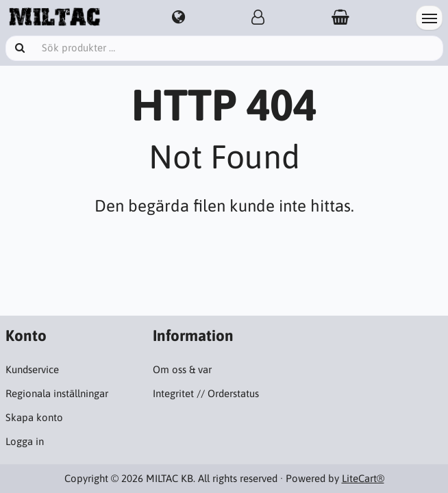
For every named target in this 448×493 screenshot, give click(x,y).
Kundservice (32, 369)
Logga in (25, 441)
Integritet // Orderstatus (206, 393)
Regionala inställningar (57, 393)
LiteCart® (363, 478)
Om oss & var (182, 369)
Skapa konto (34, 417)
